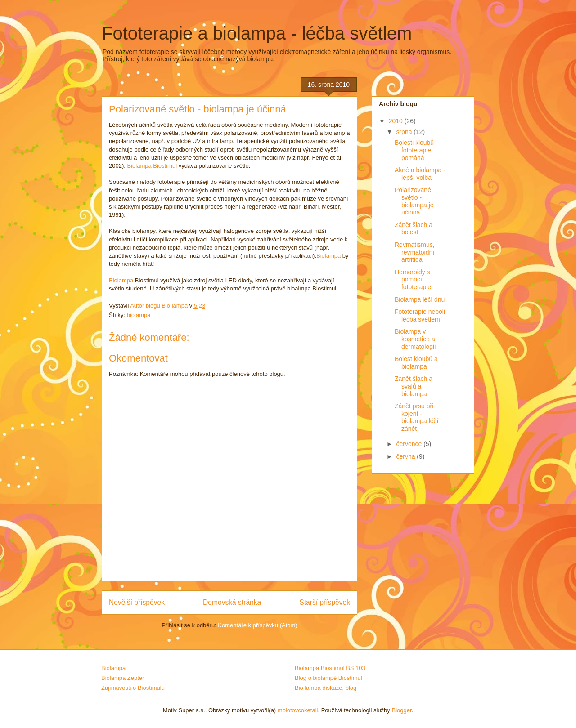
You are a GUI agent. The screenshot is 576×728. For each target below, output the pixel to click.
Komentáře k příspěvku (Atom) (257, 625)
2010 (397, 121)
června (406, 456)
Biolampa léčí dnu (420, 299)
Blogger (401, 710)
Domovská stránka (232, 602)
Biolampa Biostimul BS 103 (330, 668)
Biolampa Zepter (123, 678)
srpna (405, 132)
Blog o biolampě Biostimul (328, 678)
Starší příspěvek (325, 602)
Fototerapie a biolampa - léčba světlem (257, 33)
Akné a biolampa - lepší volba (420, 174)
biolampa (139, 315)
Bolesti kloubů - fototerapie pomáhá (416, 150)
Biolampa (328, 256)
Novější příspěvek (137, 602)
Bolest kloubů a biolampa (416, 363)
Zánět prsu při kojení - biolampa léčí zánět (417, 417)
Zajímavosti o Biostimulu (133, 688)
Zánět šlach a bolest (414, 229)
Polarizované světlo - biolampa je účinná (414, 201)
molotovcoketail (298, 710)
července (410, 444)
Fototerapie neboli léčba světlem (420, 315)
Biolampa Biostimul (152, 166)
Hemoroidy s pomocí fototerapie (413, 280)
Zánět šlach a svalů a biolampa (414, 386)
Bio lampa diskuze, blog (326, 688)
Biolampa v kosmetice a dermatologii (415, 339)
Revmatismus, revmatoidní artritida (415, 252)
